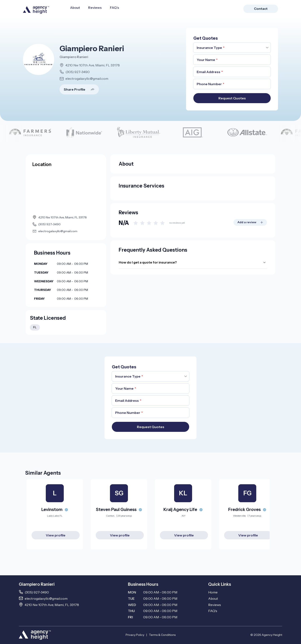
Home (213, 592)
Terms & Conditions (162, 635)
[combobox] (232, 48)
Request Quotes (232, 98)
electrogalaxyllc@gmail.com (87, 79)
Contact (261, 9)
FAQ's (114, 8)
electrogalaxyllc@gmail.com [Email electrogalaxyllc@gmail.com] (46, 598)
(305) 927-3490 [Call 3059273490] (37, 592)
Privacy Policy (135, 635)
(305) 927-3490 (78, 72)
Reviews (95, 8)
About (75, 8)
